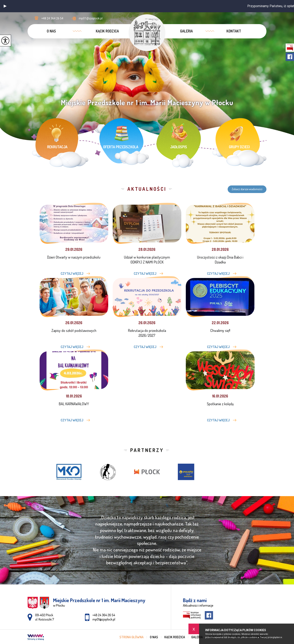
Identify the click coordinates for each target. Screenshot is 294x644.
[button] (5, 6)
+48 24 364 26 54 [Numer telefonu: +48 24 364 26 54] (104, 615)
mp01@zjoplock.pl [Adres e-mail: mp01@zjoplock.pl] (104, 619)
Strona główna (131, 637)
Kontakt (234, 31)
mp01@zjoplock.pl (87, 18)
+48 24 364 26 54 (49, 18)
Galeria (186, 31)
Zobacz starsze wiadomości (247, 189)
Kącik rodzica (107, 31)
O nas (51, 31)
